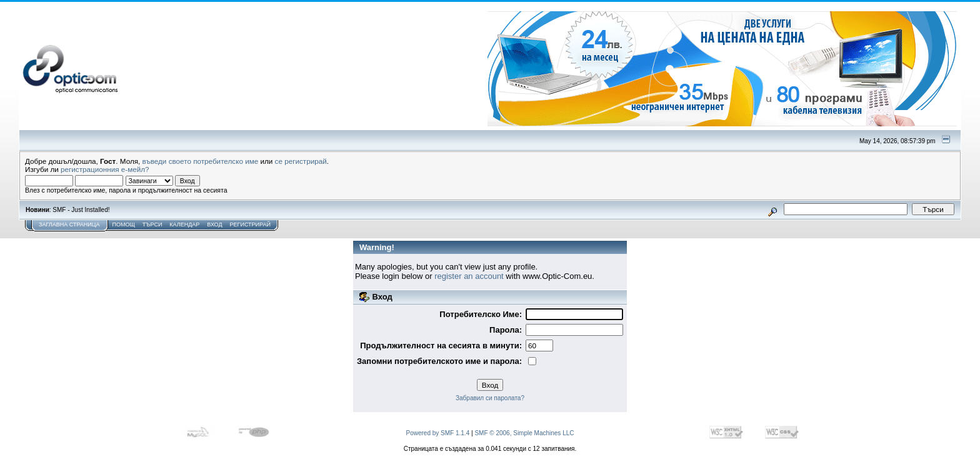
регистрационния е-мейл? (105, 169)
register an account (469, 276)
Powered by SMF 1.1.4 (438, 433)
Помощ (123, 224)
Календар (184, 224)
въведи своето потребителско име (201, 161)
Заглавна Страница (69, 224)
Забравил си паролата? (490, 398)
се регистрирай (301, 161)
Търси (152, 224)
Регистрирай (250, 224)
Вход (214, 224)
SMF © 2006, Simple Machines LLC (524, 433)
